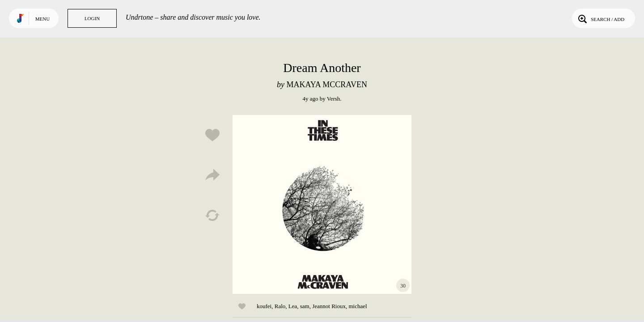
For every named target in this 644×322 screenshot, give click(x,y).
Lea (293, 306)
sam (305, 306)
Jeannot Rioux (329, 306)
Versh (334, 99)
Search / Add (600, 18)
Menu (42, 19)
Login (92, 18)
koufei (264, 306)
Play (322, 204)
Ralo (280, 306)
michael (358, 306)
